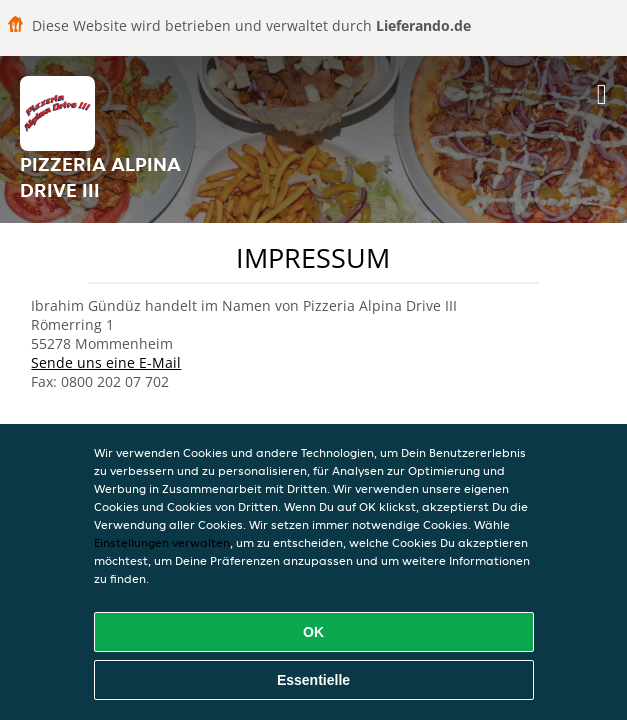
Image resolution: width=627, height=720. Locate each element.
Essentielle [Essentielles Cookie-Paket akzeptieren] (313, 680)
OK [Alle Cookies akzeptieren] (313, 632)
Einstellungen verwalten (162, 542)
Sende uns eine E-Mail (106, 362)
